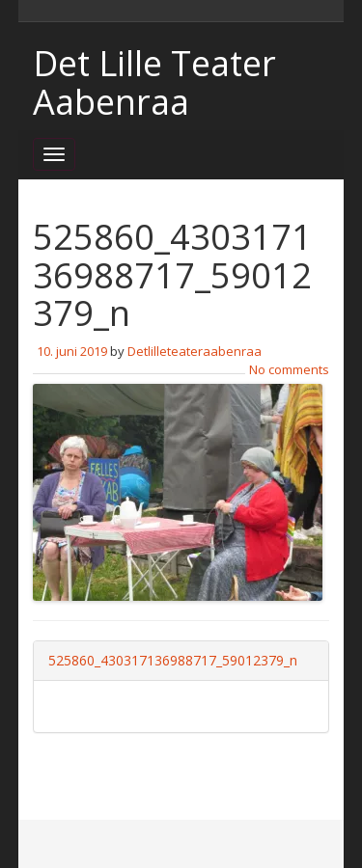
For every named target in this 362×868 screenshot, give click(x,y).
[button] (178, 492)
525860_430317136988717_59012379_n (173, 660)
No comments (289, 369)
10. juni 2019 (72, 351)
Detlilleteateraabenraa (195, 351)
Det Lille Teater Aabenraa (154, 82)
